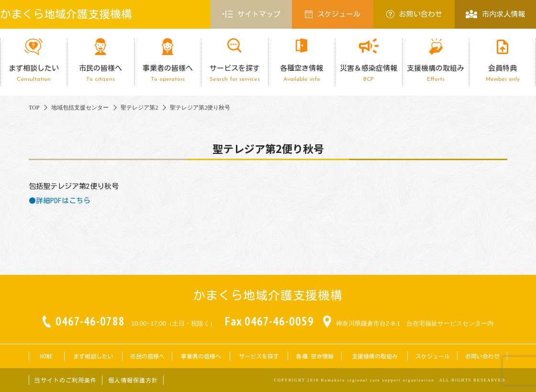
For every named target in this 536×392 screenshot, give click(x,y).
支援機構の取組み (435, 73)
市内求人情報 (495, 14)
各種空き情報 (301, 73)
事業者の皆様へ (167, 73)
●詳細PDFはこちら (60, 201)
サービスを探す (234, 73)
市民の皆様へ (100, 73)
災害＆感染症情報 (368, 73)
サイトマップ (251, 14)
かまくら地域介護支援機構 (66, 14)
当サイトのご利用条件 (66, 380)
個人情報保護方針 (133, 380)
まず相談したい (33, 73)
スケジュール (333, 14)
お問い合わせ (414, 14)
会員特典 (502, 73)
